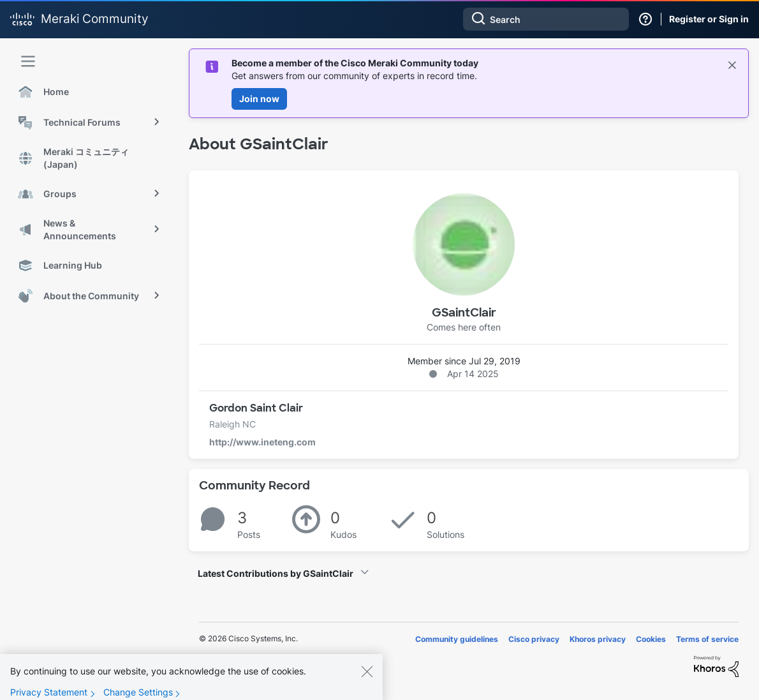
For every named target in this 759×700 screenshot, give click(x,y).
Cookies (651, 639)
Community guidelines (457, 639)
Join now (259, 99)
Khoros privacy (598, 639)
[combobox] (546, 19)
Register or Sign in (709, 19)
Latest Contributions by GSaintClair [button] (276, 573)
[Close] (367, 680)
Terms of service (707, 639)
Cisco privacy (534, 639)
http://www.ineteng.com (262, 442)
